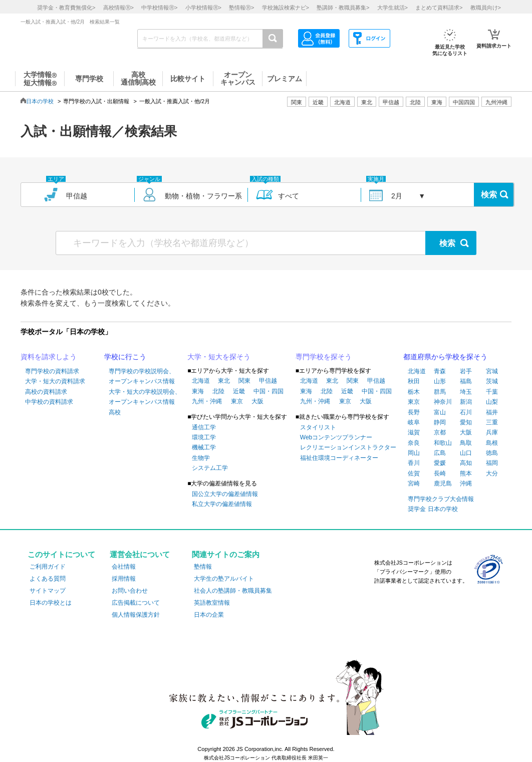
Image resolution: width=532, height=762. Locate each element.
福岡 (492, 463)
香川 (414, 463)
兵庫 (492, 432)
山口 (466, 453)
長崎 (440, 473)
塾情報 (203, 567)
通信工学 (204, 427)
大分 (492, 473)
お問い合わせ (130, 591)
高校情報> (118, 8)
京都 (440, 432)
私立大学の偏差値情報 (222, 504)
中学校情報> (159, 8)
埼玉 (466, 392)
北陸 (218, 391)
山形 (440, 381)
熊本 (466, 473)
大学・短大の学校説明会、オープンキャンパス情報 (145, 397)
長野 (414, 412)
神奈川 (443, 402)
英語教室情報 (212, 603)
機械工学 (204, 447)
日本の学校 (40, 101)
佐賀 (414, 473)
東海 (198, 391)
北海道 (342, 102)
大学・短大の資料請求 (55, 381)
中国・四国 (269, 391)
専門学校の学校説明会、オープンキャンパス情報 (142, 376)
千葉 (492, 392)
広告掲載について (136, 603)
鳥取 (466, 443)
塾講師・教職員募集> (343, 8)
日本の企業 (209, 615)
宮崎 (414, 483)
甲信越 (268, 381)
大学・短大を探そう (219, 357)
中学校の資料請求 (49, 402)
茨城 (492, 381)
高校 (115, 412)
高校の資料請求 (46, 392)
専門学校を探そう (324, 357)
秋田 (414, 381)
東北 (224, 381)
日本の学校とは (51, 603)
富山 (440, 412)
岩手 (466, 371)
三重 (492, 422)
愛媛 (440, 463)
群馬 (440, 392)
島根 (492, 443)
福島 (466, 381)
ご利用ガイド (48, 567)
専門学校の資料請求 (52, 371)
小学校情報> (203, 8)
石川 (466, 412)
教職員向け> (486, 8)
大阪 (257, 401)
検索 (489, 195)
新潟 (466, 402)
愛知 (466, 422)
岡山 (414, 453)
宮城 (492, 371)
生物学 (201, 458)
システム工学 (210, 468)
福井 (492, 412)
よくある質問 (48, 579)
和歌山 (443, 443)
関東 (244, 381)
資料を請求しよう (49, 357)
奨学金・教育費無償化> (66, 8)
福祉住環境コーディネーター (339, 458)
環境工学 (204, 437)
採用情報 (124, 579)
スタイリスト (318, 427)
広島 (440, 453)
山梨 (492, 402)
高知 (466, 463)
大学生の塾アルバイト (224, 579)
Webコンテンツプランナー (336, 437)
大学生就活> (392, 8)
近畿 (239, 391)
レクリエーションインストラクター (348, 447)
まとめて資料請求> (439, 8)
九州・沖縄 (207, 401)
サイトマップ (48, 591)
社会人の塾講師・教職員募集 (233, 591)
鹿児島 (443, 483)
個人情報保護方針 (136, 615)
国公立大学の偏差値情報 (225, 494)
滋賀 (414, 432)
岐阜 (414, 422)
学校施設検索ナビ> (286, 8)
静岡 (440, 422)
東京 (237, 401)
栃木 (414, 392)
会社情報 (124, 567)
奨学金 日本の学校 (433, 509)
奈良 (414, 443)
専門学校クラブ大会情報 (441, 499)
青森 (440, 371)
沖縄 (466, 483)
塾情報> (241, 8)
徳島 (492, 453)
